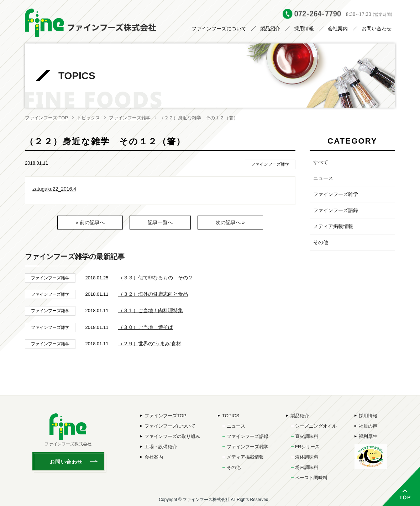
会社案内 (338, 29)
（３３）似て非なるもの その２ (156, 278)
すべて (321, 162)
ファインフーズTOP (166, 416)
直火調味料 (307, 436)
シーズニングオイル (316, 426)
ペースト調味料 (311, 478)
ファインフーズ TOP (46, 118)
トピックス (88, 118)
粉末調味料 (307, 467)
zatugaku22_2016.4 (54, 189)
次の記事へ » (230, 222)
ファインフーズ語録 (336, 210)
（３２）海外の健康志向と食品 (153, 294)
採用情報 (304, 29)
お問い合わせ (377, 29)
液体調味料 (307, 457)
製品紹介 (270, 29)
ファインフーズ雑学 (130, 118)
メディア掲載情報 (333, 226)
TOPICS (231, 416)
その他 (321, 242)
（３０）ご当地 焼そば (146, 327)
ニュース (323, 178)
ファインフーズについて (219, 29)
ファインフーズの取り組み (172, 436)
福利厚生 (368, 436)
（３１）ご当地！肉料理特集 (151, 310)
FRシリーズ (307, 447)
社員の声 (368, 426)
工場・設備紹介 (161, 447)
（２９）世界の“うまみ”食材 (150, 344)
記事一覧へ (160, 222)
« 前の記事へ (90, 222)
